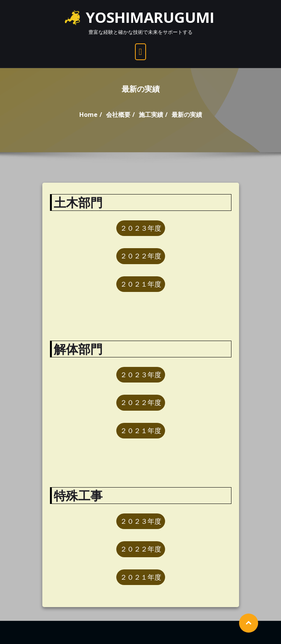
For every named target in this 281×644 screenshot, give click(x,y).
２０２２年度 (141, 256)
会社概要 (118, 115)
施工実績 (151, 115)
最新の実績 (187, 115)
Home (88, 115)
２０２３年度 (141, 228)
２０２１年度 (141, 284)
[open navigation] (141, 52)
